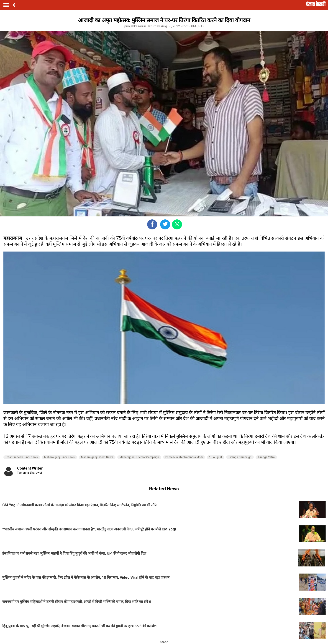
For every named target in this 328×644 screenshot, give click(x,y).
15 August (216, 457)
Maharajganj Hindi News (59, 457)
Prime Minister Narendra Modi (184, 457)
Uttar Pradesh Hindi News (22, 457)
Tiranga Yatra (266, 457)
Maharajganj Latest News (97, 457)
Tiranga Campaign (240, 457)
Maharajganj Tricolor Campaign (139, 457)
